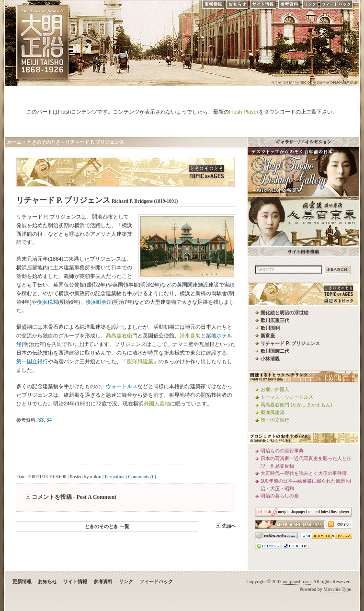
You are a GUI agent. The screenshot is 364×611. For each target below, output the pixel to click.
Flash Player (244, 112)
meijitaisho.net (297, 582)
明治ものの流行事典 (282, 451)
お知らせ (237, 7)
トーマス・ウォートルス (287, 397)
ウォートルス (122, 386)
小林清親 (270, 359)
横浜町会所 (99, 302)
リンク (310, 7)
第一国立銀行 (32, 361)
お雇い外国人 (275, 389)
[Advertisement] (126, 450)
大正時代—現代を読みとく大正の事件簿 (304, 473)
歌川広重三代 (275, 320)
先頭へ (229, 526)
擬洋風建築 (140, 361)
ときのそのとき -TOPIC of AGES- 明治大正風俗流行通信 (125, 172)
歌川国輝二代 (275, 351)
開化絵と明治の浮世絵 (284, 313)
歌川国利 (270, 328)
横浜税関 (47, 302)
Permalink (115, 477)
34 (49, 420)
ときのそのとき (44, 142)
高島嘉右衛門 (122, 335)
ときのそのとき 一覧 (107, 526)
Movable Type (337, 589)
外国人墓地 (157, 403)
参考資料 (289, 7)
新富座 (268, 336)
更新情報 (213, 7)
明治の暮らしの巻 (280, 496)
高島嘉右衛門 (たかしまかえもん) (296, 405)
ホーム (14, 142)
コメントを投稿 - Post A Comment (74, 497)
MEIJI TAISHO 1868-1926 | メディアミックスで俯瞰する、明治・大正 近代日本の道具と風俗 (42, 42)
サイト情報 (263, 7)
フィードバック (337, 7)
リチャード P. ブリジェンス (95, 142)
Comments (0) (142, 477)
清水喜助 (190, 335)
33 (41, 420)
